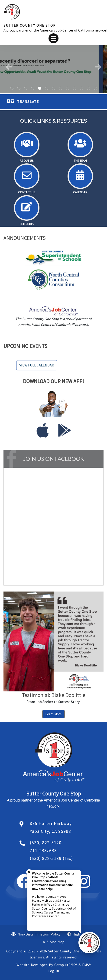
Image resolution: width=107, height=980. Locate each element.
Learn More (53, 714)
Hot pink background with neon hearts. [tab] (68, 89)
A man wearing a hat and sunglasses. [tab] (47, 89)
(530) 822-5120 (46, 843)
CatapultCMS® (66, 965)
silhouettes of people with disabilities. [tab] (54, 89)
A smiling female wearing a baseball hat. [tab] (61, 89)
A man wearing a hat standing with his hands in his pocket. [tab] (33, 89)
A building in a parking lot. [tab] (19, 89)
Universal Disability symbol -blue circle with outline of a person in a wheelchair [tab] (26, 89)
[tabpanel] (53, 69)
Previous (9, 67)
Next (98, 67)
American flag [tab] (81, 89)
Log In (54, 971)
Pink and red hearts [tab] (88, 89)
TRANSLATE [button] (28, 102)
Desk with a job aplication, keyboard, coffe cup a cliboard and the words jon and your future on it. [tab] (95, 89)
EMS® (86, 965)
